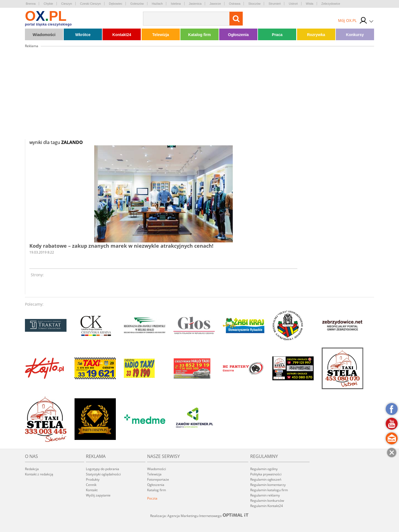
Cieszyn (67, 4)
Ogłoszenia (238, 35)
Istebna (176, 4)
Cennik (91, 485)
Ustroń (293, 4)
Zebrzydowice (331, 4)
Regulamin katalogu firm (269, 490)
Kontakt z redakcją (39, 474)
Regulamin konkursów (267, 501)
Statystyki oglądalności (103, 474)
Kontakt (92, 490)
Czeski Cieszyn (90, 4)
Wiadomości (44, 35)
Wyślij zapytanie (98, 495)
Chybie (48, 4)
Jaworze (215, 4)
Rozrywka (316, 35)
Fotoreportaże (158, 479)
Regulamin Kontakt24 (267, 506)
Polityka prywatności (266, 474)
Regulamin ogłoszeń (266, 479)
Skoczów (254, 4)
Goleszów (137, 4)
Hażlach (157, 4)
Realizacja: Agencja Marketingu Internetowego (199, 516)
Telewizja (160, 35)
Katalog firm (199, 35)
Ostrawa (235, 4)
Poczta (152, 498)
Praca (277, 35)
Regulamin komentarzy (268, 485)
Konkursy (355, 35)
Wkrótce (83, 35)
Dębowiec (116, 4)
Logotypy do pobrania (103, 469)
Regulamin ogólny (264, 469)
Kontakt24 (122, 35)
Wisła (310, 4)
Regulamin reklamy (265, 495)
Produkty (93, 479)
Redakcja (32, 469)
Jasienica (195, 4)
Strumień (275, 4)
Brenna (31, 4)
